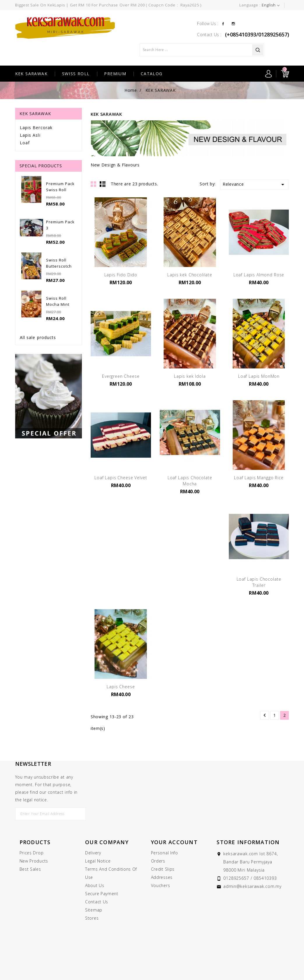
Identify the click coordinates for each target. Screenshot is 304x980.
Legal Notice (98, 861)
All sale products (38, 337)
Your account (174, 842)
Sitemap (94, 910)
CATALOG (152, 74)
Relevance (254, 185)
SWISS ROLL (76, 74)
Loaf (25, 143)
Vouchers (161, 885)
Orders (158, 861)
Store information (248, 842)
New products (34, 861)
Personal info (165, 853)
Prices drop (32, 853)
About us (95, 885)
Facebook (223, 23)
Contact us (97, 902)
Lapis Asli (30, 135)
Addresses (162, 877)
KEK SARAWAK (31, 74)
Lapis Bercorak (36, 128)
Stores (92, 918)
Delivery (93, 853)
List (103, 184)
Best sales (30, 869)
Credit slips (163, 869)
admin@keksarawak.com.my (252, 886)
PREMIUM (115, 74)
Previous (265, 715)
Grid (94, 184)
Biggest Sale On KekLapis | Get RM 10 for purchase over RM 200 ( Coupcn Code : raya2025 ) (108, 5)
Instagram (233, 23)
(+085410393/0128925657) (257, 34)
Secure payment (102, 894)
